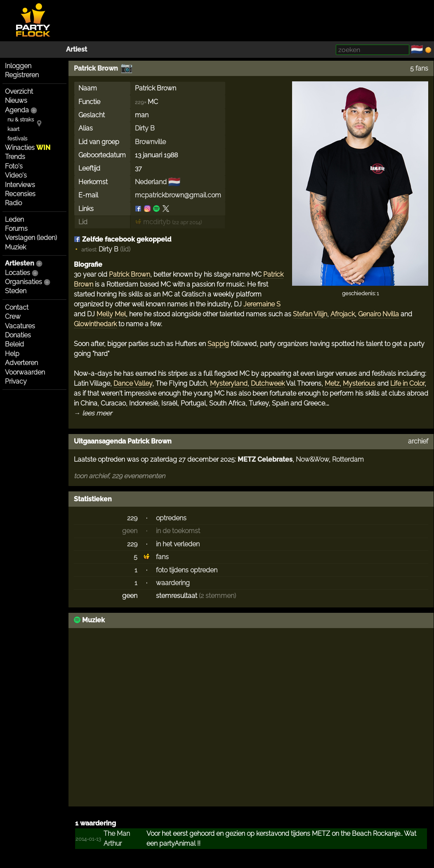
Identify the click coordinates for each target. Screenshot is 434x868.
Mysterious (359, 383)
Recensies (20, 194)
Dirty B (145, 128)
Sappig (218, 344)
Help (12, 354)
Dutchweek (268, 383)
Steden (16, 291)
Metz (332, 383)
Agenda (17, 110)
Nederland (151, 182)
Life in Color (407, 383)
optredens (171, 518)
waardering (173, 583)
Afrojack (343, 314)
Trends (15, 157)
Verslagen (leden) (31, 238)
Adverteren (21, 363)
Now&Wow (312, 459)
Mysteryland (229, 383)
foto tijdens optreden (187, 570)
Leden (14, 219)
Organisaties (24, 282)
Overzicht (19, 91)
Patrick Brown (96, 68)
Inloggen (18, 66)
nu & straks (21, 120)
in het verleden (178, 544)
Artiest (77, 49)
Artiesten (20, 263)
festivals (17, 139)
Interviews (20, 185)
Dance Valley (133, 383)
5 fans (419, 68)
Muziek (15, 247)
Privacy (16, 381)
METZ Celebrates (265, 459)
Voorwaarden (25, 372)
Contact (17, 307)
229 (132, 518)
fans (162, 557)
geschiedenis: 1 (360, 293)
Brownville (150, 142)
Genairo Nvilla (379, 314)
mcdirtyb (153, 222)
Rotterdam (348, 459)
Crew (13, 317)
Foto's (14, 166)
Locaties (18, 273)
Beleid (14, 344)
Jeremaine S (262, 304)
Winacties (28, 148)
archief (418, 441)
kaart (13, 129)
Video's (16, 175)
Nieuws (16, 101)
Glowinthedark (95, 324)
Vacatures (20, 326)
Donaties (18, 335)
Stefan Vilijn (310, 314)
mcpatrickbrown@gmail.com (178, 195)
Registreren (22, 75)
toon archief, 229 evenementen (119, 476)
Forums (16, 229)
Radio (13, 203)
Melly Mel (111, 314)
